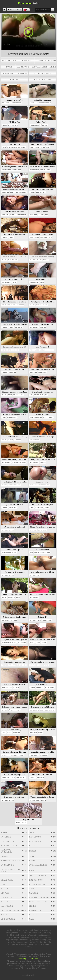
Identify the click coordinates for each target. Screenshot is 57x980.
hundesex (5, 192)
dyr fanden (6, 305)
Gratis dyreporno (46, 60)
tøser (43, 147)
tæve (14, 282)
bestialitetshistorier (44, 67)
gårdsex (15, 80)
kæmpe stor (34, 282)
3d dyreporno (10, 60)
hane (18, 598)
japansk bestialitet (42, 485)
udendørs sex (8, 919)
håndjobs (44, 125)
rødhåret (40, 688)
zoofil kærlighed (8, 778)
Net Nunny (22, 959)
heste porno (35, 147)
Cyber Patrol (34, 959)
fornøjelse (34, 125)
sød (46, 215)
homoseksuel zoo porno (16, 147)
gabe (4, 147)
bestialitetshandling (11, 910)
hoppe (18, 823)
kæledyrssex (47, 620)
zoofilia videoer (43, 80)
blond (45, 305)
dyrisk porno (45, 170)
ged (48, 147)
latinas (33, 103)
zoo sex (5, 237)
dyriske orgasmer (19, 463)
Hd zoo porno (18, 395)
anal (32, 889)
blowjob (5, 893)
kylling (27, 60)
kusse (38, 643)
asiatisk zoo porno (44, 103)
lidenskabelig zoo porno (44, 350)
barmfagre (23, 67)
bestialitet (17, 170)
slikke (11, 440)
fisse (32, 350)
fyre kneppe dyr (36, 417)
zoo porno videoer (47, 710)
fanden (46, 260)
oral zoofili (34, 237)
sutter (13, 215)
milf (31, 552)
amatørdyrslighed (37, 395)
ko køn (4, 440)
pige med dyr (16, 103)
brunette (33, 215)
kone (32, 485)
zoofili (32, 192)
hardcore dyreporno (15, 73)
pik (3, 103)
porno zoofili (12, 417)
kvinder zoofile (43, 73)
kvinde (8, 103)
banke (32, 643)
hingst (8, 67)
